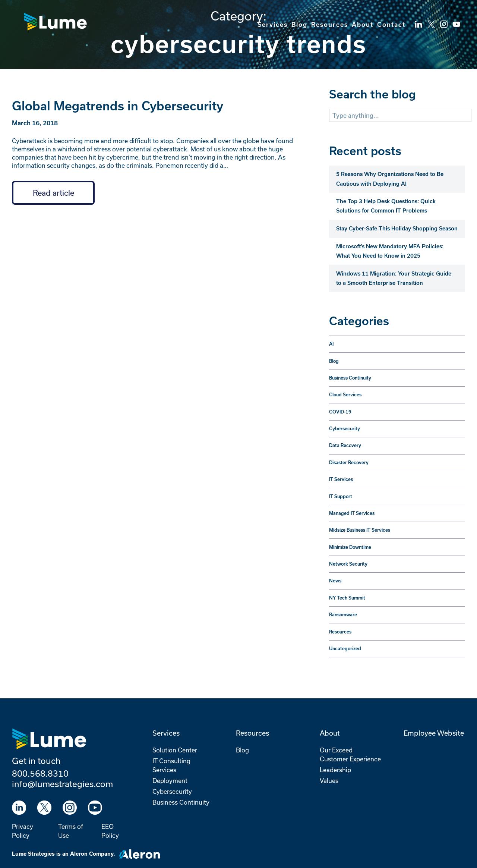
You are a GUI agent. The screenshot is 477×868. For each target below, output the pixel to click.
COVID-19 (340, 412)
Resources (330, 25)
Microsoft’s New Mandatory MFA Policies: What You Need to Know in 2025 (390, 251)
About (363, 25)
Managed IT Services (352, 513)
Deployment (170, 781)
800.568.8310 (40, 773)
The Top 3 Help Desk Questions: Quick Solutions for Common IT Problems (386, 206)
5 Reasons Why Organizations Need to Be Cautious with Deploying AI (390, 179)
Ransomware (343, 615)
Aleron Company (92, 854)
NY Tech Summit (347, 598)
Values (329, 781)
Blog (299, 25)
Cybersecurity (345, 429)
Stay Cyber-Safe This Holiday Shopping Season (397, 229)
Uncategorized (345, 649)
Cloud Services (345, 395)
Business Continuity (350, 378)
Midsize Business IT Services (360, 530)
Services (273, 25)
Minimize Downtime (350, 547)
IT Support (341, 496)
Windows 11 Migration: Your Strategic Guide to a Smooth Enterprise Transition (394, 278)
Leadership (335, 770)
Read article (53, 193)
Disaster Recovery (349, 463)
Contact (391, 25)
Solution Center (175, 750)
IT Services (341, 479)
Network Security (348, 564)
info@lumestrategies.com (62, 784)
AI (331, 344)
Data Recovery (345, 445)
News (335, 581)
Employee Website (434, 733)
